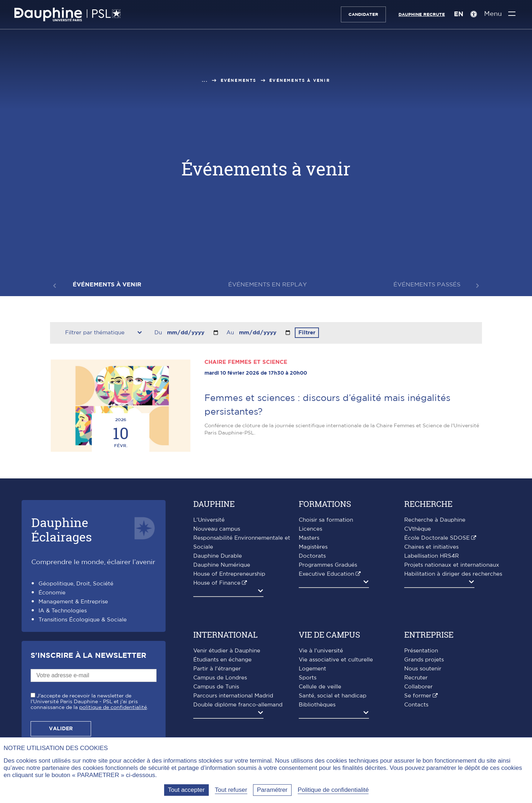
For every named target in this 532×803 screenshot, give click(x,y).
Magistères (313, 547)
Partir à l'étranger (217, 669)
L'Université (209, 520)
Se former (418, 696)
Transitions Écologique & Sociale (83, 620)
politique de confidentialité (113, 708)
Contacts (416, 705)
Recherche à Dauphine (435, 520)
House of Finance (217, 583)
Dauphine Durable (218, 556)
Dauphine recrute (421, 14)
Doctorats (312, 556)
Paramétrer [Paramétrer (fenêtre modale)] (272, 790)
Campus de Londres (220, 678)
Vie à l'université (321, 651)
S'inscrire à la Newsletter (88, 656)
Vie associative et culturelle (336, 660)
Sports (308, 678)
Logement (312, 669)
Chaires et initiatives (431, 547)
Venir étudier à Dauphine (227, 651)
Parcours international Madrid (233, 696)
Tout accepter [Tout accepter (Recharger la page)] (186, 790)
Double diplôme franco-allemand (238, 705)
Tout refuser (231, 790)
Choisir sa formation (326, 520)
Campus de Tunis (216, 687)
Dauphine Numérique (222, 565)
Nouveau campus (217, 529)
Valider (61, 729)
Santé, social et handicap (333, 696)
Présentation (421, 651)
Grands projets (424, 660)
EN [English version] (458, 14)
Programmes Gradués (328, 565)
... (205, 81)
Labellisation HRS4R (432, 556)
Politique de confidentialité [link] (333, 790)
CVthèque (418, 529)
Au (231, 333)
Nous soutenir (423, 669)
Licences (310, 529)
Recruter (416, 678)
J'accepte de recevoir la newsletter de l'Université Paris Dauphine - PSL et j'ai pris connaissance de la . (89, 702)
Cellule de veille (320, 687)
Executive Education (326, 574)
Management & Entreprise (73, 602)
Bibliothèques (317, 705)
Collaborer (418, 687)
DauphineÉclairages (62, 529)
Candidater (363, 14)
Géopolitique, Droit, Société (76, 584)
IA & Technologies (63, 611)
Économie (52, 593)
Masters (309, 538)
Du (159, 333)
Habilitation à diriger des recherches (453, 574)
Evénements (239, 81)
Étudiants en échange (222, 660)
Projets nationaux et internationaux (452, 565)
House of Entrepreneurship (229, 574)
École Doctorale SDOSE (437, 538)
